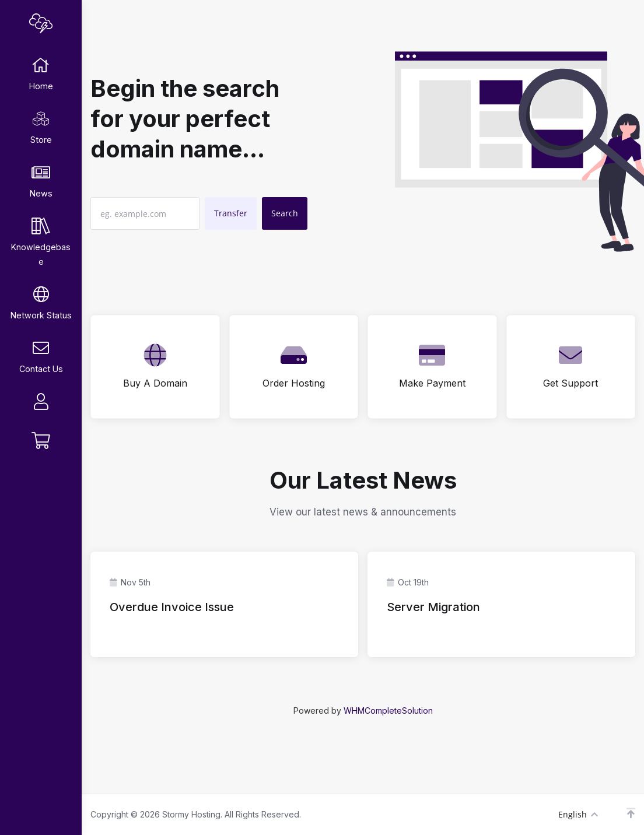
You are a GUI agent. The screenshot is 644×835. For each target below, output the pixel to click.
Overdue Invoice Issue (172, 607)
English (578, 814)
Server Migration (433, 607)
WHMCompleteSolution (388, 711)
